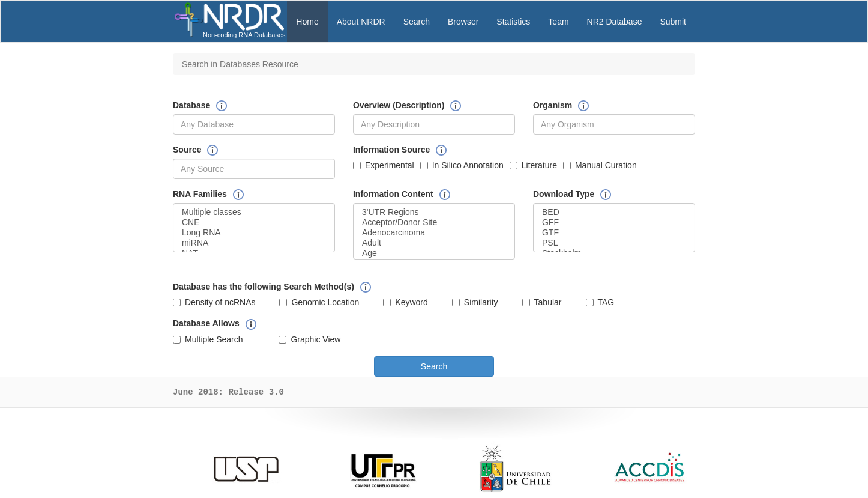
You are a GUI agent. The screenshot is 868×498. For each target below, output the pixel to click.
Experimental (384, 165)
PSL (614, 243)
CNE (254, 223)
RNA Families (200, 194)
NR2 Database (615, 22)
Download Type (564, 194)
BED (614, 212)
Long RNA (254, 233)
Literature (533, 165)
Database (191, 105)
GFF (614, 223)
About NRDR (361, 22)
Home (307, 22)
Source (187, 150)
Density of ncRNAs (214, 302)
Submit (673, 22)
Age (434, 253)
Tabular (542, 302)
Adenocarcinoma (434, 233)
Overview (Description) (399, 105)
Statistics (513, 22)
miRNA (254, 243)
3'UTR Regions (434, 212)
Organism (553, 105)
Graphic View (309, 339)
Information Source (391, 150)
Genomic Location (319, 302)
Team (558, 22)
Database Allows (206, 323)
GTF (614, 233)
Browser (463, 22)
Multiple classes (254, 212)
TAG (600, 302)
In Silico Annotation (462, 165)
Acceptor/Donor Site (434, 223)
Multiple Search (208, 339)
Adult (434, 243)
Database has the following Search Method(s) (264, 287)
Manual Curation (600, 165)
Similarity (475, 302)
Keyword (405, 302)
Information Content (393, 194)
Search (417, 22)
